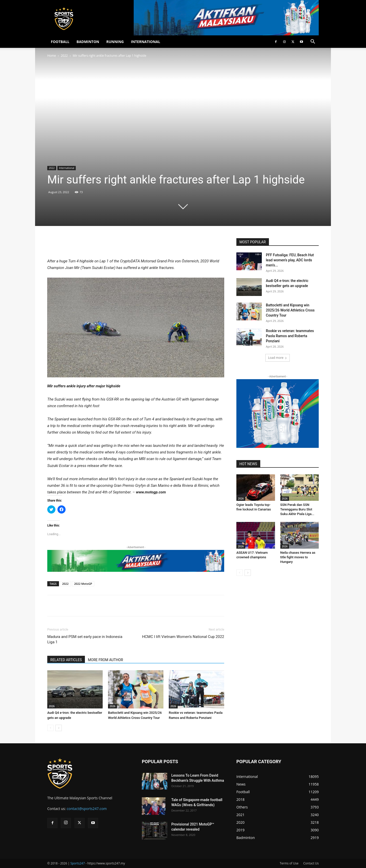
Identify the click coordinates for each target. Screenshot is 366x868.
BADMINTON (88, 42)
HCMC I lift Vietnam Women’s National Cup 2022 (183, 637)
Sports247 (78, 863)
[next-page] (59, 728)
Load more (278, 358)
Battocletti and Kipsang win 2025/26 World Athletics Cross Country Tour (290, 310)
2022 (64, 56)
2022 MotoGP (83, 584)
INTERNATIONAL (146, 42)
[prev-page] (50, 728)
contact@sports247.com (87, 809)
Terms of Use (289, 863)
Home (52, 56)
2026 (52, 706)
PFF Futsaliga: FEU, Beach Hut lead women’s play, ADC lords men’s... (290, 260)
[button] (313, 42)
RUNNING (115, 42)
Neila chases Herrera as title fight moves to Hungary (298, 557)
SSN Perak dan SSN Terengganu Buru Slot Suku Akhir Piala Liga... (297, 509)
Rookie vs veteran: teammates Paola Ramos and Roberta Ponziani (290, 336)
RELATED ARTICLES (66, 660)
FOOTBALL (60, 42)
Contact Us (311, 863)
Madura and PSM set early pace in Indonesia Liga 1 (85, 639)
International (67, 168)
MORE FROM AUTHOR (105, 660)
